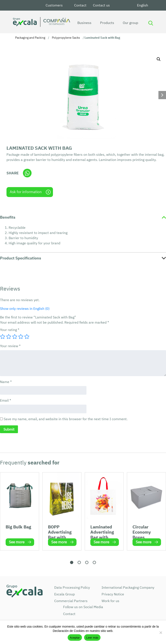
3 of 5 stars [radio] (15, 337)
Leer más (92, 638)
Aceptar (75, 638)
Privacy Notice (113, 594)
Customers (54, 5)
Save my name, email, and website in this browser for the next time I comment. (66, 419)
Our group (130, 23)
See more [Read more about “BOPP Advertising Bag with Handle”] (59, 542)
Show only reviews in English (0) (25, 308)
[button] (159, 59)
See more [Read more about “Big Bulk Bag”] (17, 542)
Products (106, 23)
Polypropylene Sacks (66, 38)
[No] (161, 633)
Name (6, 382)
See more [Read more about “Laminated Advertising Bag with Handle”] (101, 542)
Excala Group (65, 594)
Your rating (10, 330)
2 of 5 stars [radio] (9, 337)
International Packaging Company (128, 587)
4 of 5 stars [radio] (21, 337)
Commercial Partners (71, 601)
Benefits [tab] (8, 217)
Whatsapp (27, 173)
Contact (80, 5)
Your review (10, 346)
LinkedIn (118, 5)
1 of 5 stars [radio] (3, 337)
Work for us (110, 601)
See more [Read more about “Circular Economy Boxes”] (144, 542)
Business (84, 23)
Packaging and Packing (30, 38)
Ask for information (26, 192)
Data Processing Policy (72, 587)
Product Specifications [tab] (21, 258)
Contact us (101, 5)
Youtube (129, 5)
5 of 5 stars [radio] (27, 337)
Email (6, 400)
